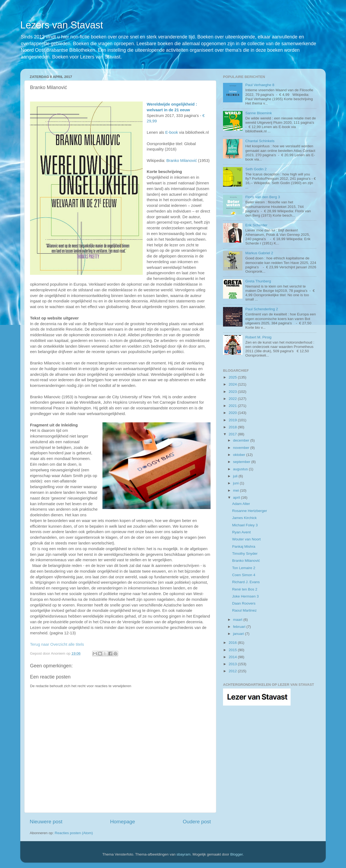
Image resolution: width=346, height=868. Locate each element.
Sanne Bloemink (258, 113)
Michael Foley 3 (245, 525)
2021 (233, 406)
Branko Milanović (182, 161)
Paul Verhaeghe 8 (260, 85)
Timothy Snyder (245, 554)
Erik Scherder (256, 225)
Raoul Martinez (244, 610)
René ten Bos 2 (245, 589)
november (242, 448)
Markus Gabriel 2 (259, 253)
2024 (233, 384)
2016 (233, 643)
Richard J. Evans (246, 582)
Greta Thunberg (258, 281)
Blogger (237, 854)
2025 (233, 377)
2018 (233, 427)
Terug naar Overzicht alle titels (57, 644)
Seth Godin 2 (256, 169)
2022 (233, 399)
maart (238, 620)
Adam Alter (241, 504)
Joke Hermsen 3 (245, 596)
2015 (233, 650)
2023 (233, 392)
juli (236, 476)
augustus (241, 469)
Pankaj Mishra (244, 546)
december (242, 440)
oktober (240, 455)
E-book (172, 132)
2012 (233, 671)
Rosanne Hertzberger (250, 511)
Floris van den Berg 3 (262, 197)
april (237, 497)
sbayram (184, 854)
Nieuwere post (46, 822)
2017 (233, 434)
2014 (233, 657)
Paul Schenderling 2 (262, 309)
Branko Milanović (246, 561)
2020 (233, 413)
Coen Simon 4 (244, 575)
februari (240, 627)
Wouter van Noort (247, 539)
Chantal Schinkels (260, 141)
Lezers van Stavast (62, 25)
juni (236, 483)
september (242, 462)
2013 (233, 664)
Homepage (122, 822)
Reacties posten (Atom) (74, 833)
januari (239, 634)
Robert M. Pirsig (258, 337)
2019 (233, 420)
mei (237, 490)
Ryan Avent (242, 532)
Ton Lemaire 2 (244, 568)
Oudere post (197, 822)
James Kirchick (244, 518)
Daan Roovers (244, 603)
